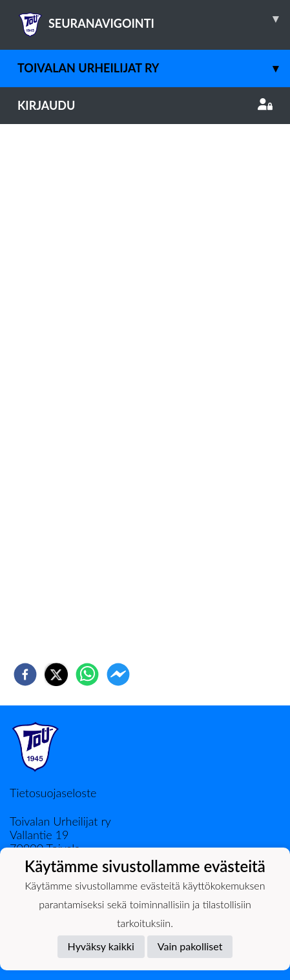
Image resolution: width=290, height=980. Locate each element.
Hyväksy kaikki (101, 946)
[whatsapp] (87, 674)
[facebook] (25, 674)
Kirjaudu (145, 105)
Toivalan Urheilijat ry (154, 68)
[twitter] (56, 674)
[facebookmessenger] (118, 674)
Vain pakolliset (190, 946)
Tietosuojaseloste (53, 793)
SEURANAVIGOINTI (154, 19)
